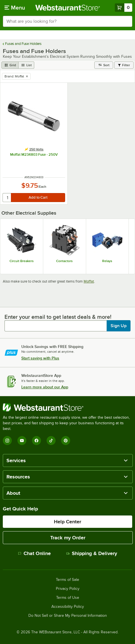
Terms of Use (68, 598)
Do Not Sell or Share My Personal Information (68, 616)
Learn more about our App (45, 387)
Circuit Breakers (22, 261)
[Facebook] (36, 441)
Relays (107, 261)
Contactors (64, 261)
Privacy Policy (68, 589)
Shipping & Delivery (92, 553)
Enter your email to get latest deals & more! (58, 317)
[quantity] (7, 198)
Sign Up (119, 326)
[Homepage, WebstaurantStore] (67, 8)
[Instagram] (7, 441)
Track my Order (68, 538)
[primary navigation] (15, 8)
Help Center (67, 522)
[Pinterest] (66, 441)
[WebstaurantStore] (67, 407)
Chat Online (34, 553)
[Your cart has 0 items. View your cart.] (123, 8)
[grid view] (10, 65)
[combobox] (67, 21)
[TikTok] (51, 441)
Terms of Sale (67, 580)
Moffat (89, 281)
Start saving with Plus (40, 358)
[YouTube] (22, 441)
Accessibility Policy (68, 607)
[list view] (26, 65)
